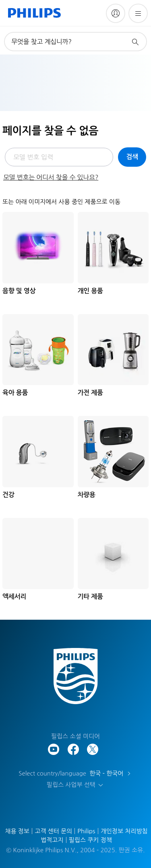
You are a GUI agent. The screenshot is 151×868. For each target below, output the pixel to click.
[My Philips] (116, 13)
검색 (132, 157)
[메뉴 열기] (138, 13)
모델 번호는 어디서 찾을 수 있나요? (51, 177)
